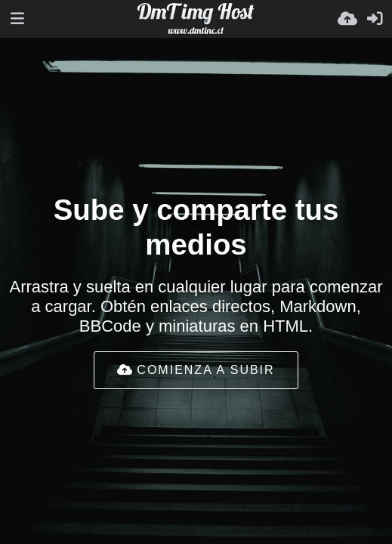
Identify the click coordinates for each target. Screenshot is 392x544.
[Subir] (347, 19)
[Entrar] (375, 19)
